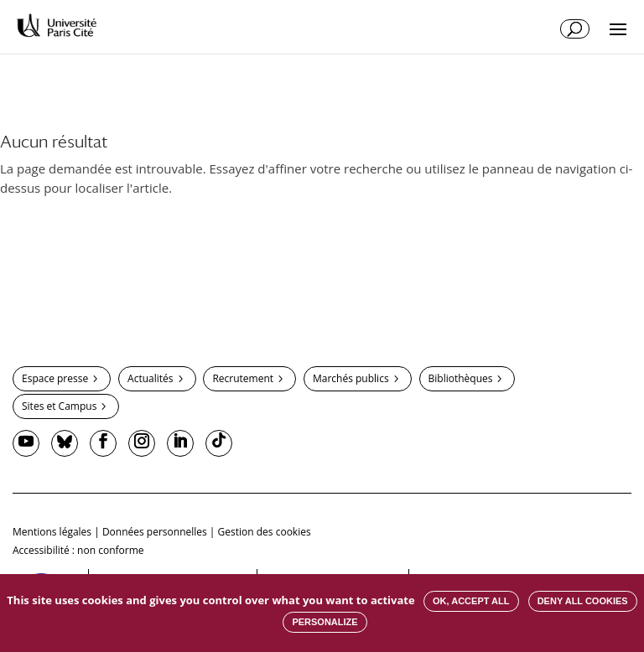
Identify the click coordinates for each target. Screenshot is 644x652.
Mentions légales (52, 532)
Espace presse (55, 378)
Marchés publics (351, 378)
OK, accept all (471, 601)
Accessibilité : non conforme (78, 550)
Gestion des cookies (265, 532)
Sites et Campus (59, 406)
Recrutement (243, 378)
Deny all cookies (583, 601)
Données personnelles (155, 532)
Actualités (150, 378)
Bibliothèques (461, 378)
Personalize (325, 622)
